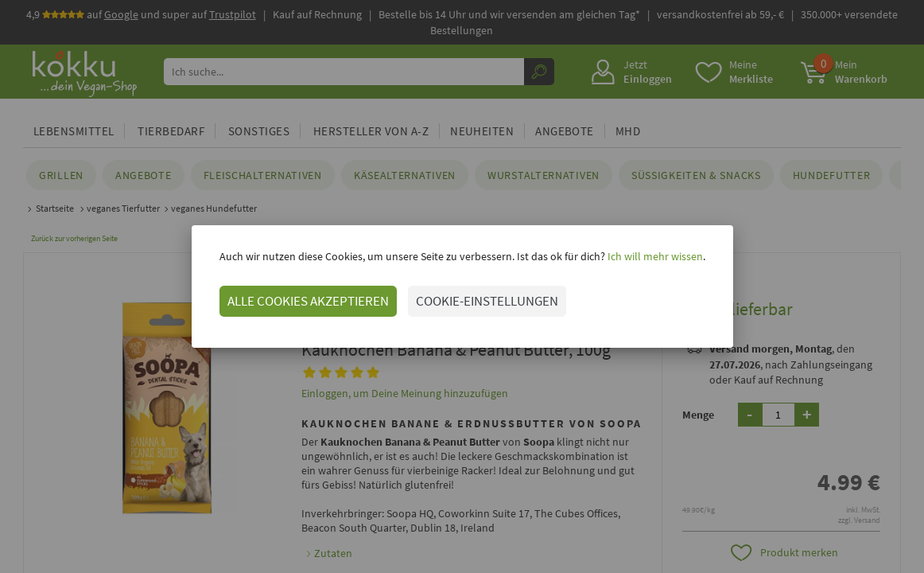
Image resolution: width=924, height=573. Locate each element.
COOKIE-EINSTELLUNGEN (487, 301)
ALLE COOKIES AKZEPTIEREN (308, 301)
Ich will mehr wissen (654, 256)
